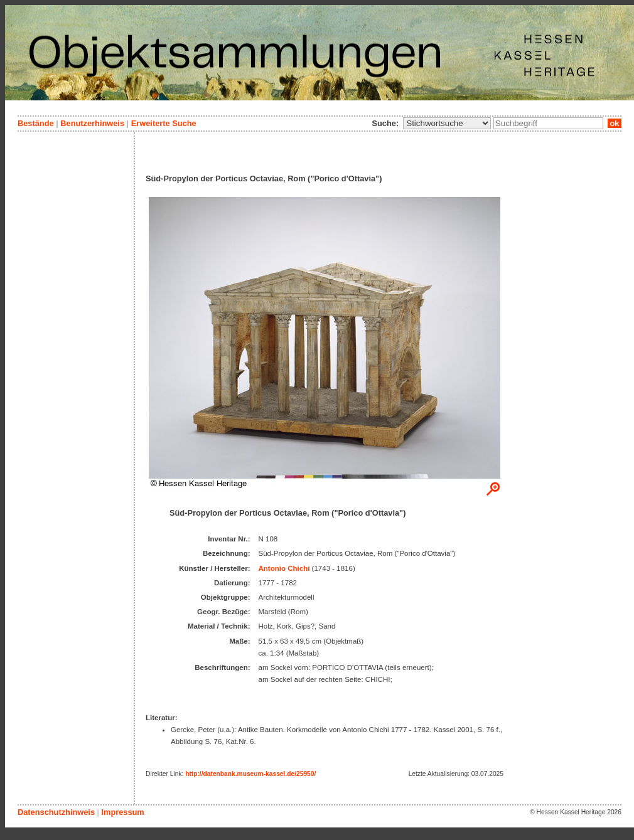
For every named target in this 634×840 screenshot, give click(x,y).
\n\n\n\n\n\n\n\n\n (447, 123)
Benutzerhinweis (92, 123)
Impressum (122, 812)
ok (615, 123)
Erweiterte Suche (164, 123)
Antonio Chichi (284, 568)
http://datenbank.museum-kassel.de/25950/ (250, 774)
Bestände (36, 123)
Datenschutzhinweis (56, 812)
